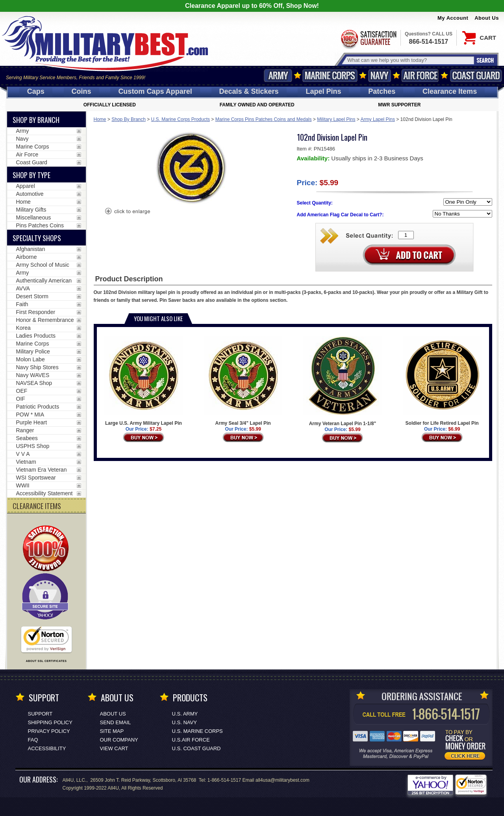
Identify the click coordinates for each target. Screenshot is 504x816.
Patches (382, 91)
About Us (487, 18)
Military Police (33, 351)
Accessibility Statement (44, 493)
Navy (380, 75)
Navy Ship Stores (37, 367)
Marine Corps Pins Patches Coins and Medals (264, 119)
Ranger (25, 430)
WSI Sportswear (36, 478)
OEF (22, 391)
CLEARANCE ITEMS (37, 506)
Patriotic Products (38, 407)
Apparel (26, 186)
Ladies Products (36, 336)
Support (40, 714)
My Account (453, 18)
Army (278, 75)
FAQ (33, 740)
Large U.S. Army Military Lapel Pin (144, 381)
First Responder (36, 312)
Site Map (112, 731)
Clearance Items (450, 91)
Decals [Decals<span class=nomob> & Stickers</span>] (249, 91)
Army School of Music (43, 265)
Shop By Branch (129, 119)
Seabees (27, 438)
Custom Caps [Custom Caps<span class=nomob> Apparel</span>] (155, 91)
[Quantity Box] (406, 235)
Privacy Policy (49, 731)
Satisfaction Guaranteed (368, 38)
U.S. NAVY (184, 722)
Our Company (119, 740)
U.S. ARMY (185, 714)
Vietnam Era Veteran (42, 470)
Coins (82, 91)
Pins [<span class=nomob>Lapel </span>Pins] (323, 91)
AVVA (23, 288)
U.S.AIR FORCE (191, 740)
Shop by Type (31, 175)
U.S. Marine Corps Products (181, 119)
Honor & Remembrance (45, 320)
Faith (22, 304)
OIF (21, 399)
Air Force (420, 75)
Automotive (30, 194)
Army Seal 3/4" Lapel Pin (243, 381)
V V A (23, 454)
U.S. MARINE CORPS (197, 731)
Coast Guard (476, 75)
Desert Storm (32, 296)
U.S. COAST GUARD (196, 748)
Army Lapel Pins (378, 119)
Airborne (27, 257)
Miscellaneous (34, 217)
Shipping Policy (50, 722)
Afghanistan (31, 249)
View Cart (114, 748)
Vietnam (26, 462)
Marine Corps (330, 75)
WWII (23, 485)
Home (100, 119)
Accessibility (47, 748)
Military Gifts (31, 210)
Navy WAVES (33, 375)
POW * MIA (30, 415)
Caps (36, 91)
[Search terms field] (409, 60)
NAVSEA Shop (34, 383)
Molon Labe (31, 359)
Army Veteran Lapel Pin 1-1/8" (343, 381)
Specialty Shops (37, 238)
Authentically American (44, 281)
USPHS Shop (33, 446)
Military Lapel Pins (336, 119)
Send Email (116, 722)
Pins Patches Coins (40, 225)
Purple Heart (32, 422)
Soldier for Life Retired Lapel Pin (442, 381)
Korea (23, 328)
